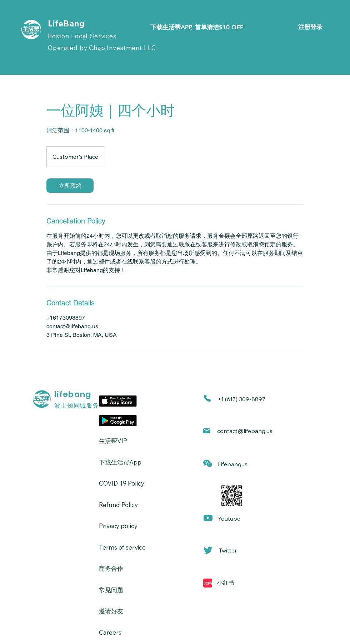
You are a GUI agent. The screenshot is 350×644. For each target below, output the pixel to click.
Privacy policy (118, 526)
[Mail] (207, 431)
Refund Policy (118, 505)
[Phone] (207, 398)
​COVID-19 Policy (122, 483)
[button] (208, 464)
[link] (70, 186)
